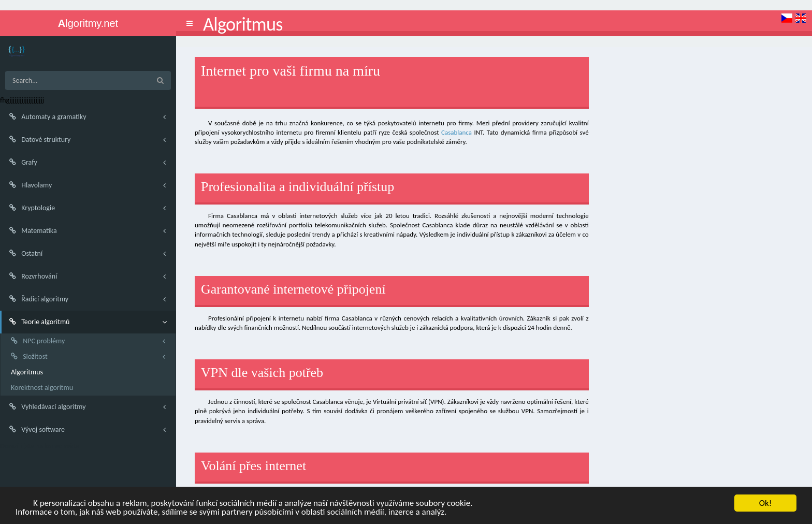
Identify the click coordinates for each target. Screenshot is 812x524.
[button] (190, 23)
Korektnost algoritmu (42, 388)
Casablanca (456, 132)
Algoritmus (27, 372)
